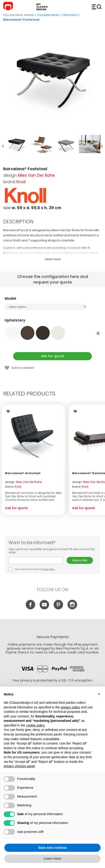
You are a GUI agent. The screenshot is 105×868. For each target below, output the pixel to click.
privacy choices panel (19, 766)
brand (13, 487)
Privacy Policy (48, 569)
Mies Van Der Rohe (36, 175)
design (23, 482)
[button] (99, 694)
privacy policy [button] (71, 707)
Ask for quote (52, 356)
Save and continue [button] (52, 848)
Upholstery (52, 322)
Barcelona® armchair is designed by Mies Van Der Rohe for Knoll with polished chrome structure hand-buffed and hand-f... (33, 496)
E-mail (36, 560)
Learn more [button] (52, 859)
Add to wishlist (23, 368)
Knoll (21, 182)
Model (52, 301)
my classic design (42, 7)
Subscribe (80, 560)
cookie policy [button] (35, 725)
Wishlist (9, 411)
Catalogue (97, 7)
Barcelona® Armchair (23, 473)
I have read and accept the (32, 569)
